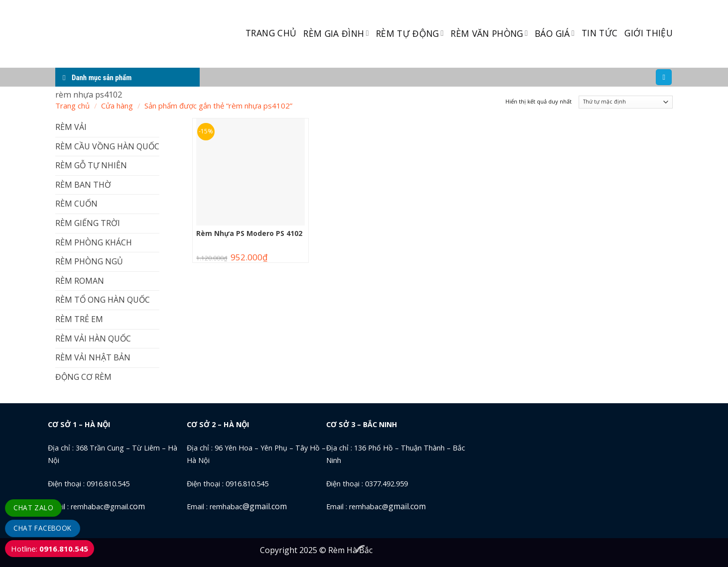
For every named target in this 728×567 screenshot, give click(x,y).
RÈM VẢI (71, 127)
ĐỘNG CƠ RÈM (83, 377)
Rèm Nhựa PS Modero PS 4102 (249, 233)
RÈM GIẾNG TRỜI (88, 223)
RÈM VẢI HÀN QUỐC (93, 339)
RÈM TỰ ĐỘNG (410, 33)
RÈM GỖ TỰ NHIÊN (91, 165)
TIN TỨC (600, 33)
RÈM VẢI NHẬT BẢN (93, 357)
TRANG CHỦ (271, 33)
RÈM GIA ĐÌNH (336, 33)
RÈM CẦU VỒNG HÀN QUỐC (107, 146)
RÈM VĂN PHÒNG (489, 33)
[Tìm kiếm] (664, 77)
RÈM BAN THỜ (83, 185)
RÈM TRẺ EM (79, 319)
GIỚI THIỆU (649, 33)
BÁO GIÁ (555, 33)
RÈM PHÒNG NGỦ (89, 261)
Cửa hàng (117, 106)
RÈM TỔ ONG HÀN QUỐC (103, 300)
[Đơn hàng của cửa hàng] (626, 102)
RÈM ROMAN (80, 281)
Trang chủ (72, 106)
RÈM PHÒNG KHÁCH (94, 242)
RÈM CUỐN (76, 204)
